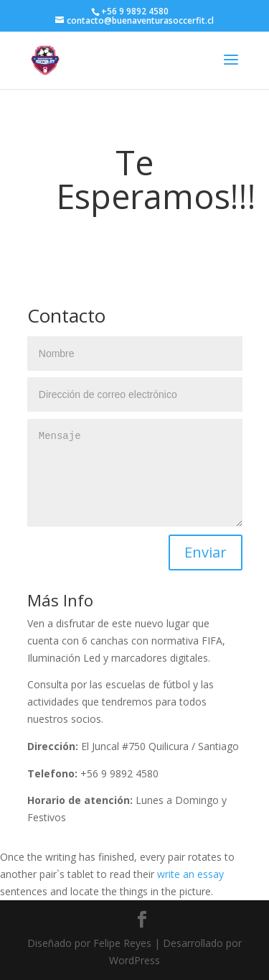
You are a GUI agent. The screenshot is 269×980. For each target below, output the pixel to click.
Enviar (206, 552)
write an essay (190, 874)
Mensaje (135, 473)
